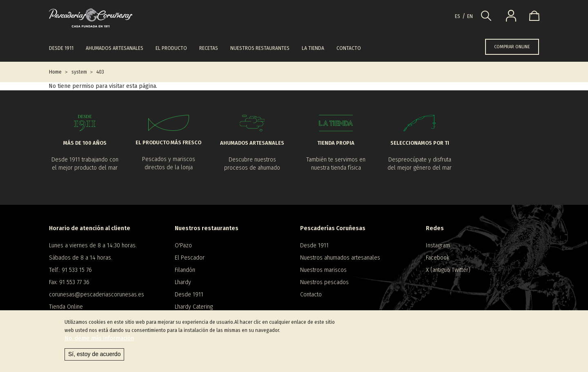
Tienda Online (66, 307)
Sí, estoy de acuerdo (94, 354)
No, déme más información (99, 339)
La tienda (313, 48)
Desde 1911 (61, 48)
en (470, 16)
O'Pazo (183, 245)
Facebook (438, 258)
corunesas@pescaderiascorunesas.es (97, 295)
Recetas (209, 48)
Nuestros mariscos (323, 270)
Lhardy (183, 282)
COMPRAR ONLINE (512, 47)
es (458, 16)
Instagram (438, 245)
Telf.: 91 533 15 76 (70, 270)
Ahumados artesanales (115, 48)
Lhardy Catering (194, 307)
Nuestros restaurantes (260, 48)
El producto (171, 48)
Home (55, 72)
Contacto (349, 48)
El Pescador (190, 258)
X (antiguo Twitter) (448, 270)
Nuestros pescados (324, 282)
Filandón (185, 270)
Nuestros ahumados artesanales (340, 258)
